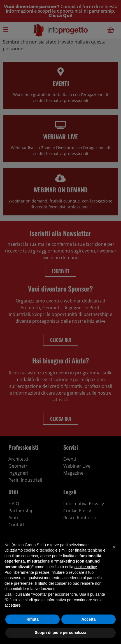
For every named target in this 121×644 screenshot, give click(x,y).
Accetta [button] (89, 619)
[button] (114, 547)
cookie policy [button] (86, 567)
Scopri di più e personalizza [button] (61, 632)
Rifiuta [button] (32, 619)
